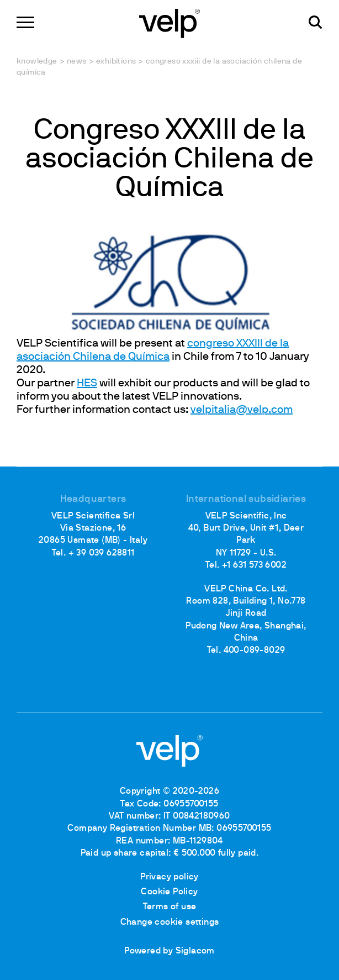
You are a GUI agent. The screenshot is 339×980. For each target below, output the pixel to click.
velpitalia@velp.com (242, 410)
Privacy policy (169, 877)
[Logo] (169, 22)
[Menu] (25, 22)
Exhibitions (116, 62)
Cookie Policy (169, 892)
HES (87, 384)
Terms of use (170, 907)
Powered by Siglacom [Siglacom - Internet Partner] (169, 951)
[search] (316, 22)
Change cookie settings (170, 923)
